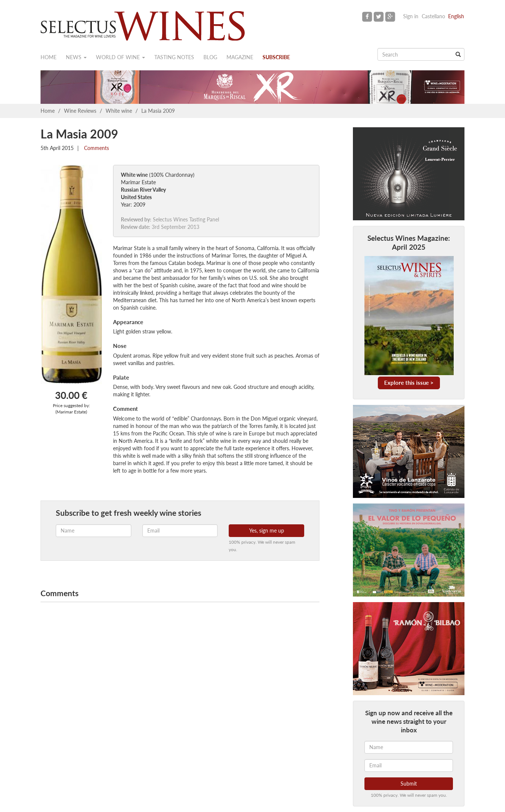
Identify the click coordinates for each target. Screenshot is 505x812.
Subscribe (276, 57)
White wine (119, 111)
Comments (96, 148)
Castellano (433, 16)
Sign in (411, 16)
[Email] (409, 765)
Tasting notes (174, 57)
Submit (409, 784)
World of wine (120, 57)
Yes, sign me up (267, 530)
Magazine (240, 57)
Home (49, 57)
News (76, 57)
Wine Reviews (80, 111)
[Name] (409, 747)
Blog (210, 57)
